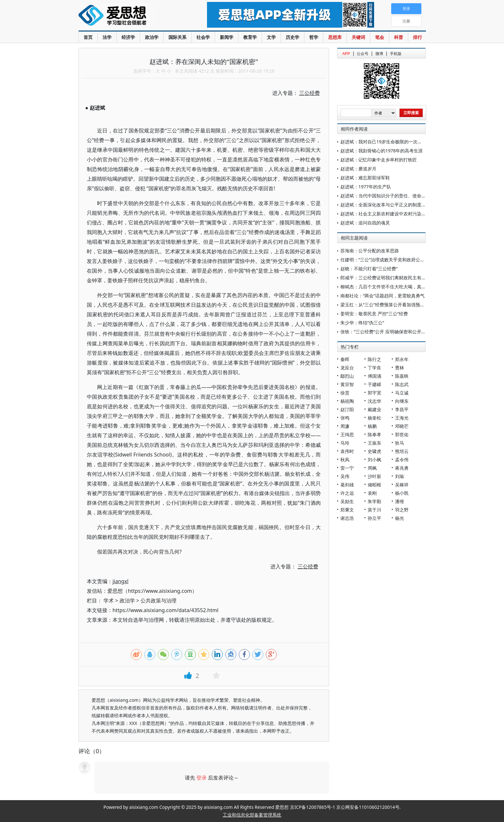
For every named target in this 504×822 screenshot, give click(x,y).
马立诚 (402, 393)
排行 (418, 37)
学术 (109, 601)
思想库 (335, 37)
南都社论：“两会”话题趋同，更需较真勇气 (382, 296)
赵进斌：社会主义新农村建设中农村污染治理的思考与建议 (399, 214)
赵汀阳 (347, 409)
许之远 (347, 493)
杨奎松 (374, 418)
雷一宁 (347, 468)
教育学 (250, 37)
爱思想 (130, 16)
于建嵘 (374, 384)
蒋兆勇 (402, 468)
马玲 (345, 443)
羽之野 (402, 510)
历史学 (292, 37)
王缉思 (347, 434)
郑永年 (402, 359)
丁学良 (374, 368)
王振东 (374, 443)
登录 (202, 778)
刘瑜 (400, 476)
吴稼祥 (402, 485)
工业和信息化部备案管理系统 (252, 815)
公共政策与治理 (158, 601)
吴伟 (345, 476)
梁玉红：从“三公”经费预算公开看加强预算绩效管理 (392, 305)
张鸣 (345, 418)
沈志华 (374, 401)
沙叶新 (374, 476)
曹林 (400, 368)
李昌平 (402, 409)
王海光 (402, 418)
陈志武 (402, 384)
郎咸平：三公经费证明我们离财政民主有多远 (385, 278)
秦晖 (345, 359)
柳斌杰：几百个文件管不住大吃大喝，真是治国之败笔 (394, 287)
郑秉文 (347, 510)
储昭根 (374, 485)
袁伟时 (347, 451)
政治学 (152, 37)
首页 (88, 37)
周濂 (345, 426)
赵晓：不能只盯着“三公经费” (369, 269)
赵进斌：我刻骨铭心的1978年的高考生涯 (382, 151)
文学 (271, 37)
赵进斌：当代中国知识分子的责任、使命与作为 (388, 196)
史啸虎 (374, 451)
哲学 (314, 37)
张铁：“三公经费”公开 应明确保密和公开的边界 (388, 332)
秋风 (345, 460)
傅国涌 (374, 376)
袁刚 (372, 493)
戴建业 (374, 409)
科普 (399, 37)
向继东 (402, 401)
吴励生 (347, 501)
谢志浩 (347, 518)
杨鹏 (372, 426)
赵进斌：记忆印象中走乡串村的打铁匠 (379, 160)
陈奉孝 (374, 434)
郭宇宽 (374, 393)
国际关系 (177, 37)
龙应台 (347, 368)
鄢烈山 (347, 376)
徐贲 (345, 393)
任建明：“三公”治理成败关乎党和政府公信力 (385, 260)
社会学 (203, 37)
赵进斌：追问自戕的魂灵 (365, 223)
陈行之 (374, 359)
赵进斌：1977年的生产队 (366, 187)
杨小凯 (402, 493)
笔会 (380, 37)
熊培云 (402, 451)
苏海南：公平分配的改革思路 (370, 251)
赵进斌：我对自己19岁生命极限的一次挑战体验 (388, 142)
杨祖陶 (347, 401)
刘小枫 (374, 460)
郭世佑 (402, 434)
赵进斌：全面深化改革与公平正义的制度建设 (385, 205)
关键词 (358, 37)
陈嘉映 (402, 376)
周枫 (372, 468)
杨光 (400, 518)
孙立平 (374, 518)
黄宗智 (347, 384)
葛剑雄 (347, 485)
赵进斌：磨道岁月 (358, 169)
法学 (107, 37)
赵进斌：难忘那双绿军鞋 (365, 178)
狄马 (400, 443)
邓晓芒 (402, 426)
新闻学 (227, 37)
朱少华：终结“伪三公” (362, 323)
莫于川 (374, 510)
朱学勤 (374, 501)
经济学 (128, 37)
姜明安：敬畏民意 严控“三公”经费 (374, 314)
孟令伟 (402, 460)
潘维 (400, 501)
